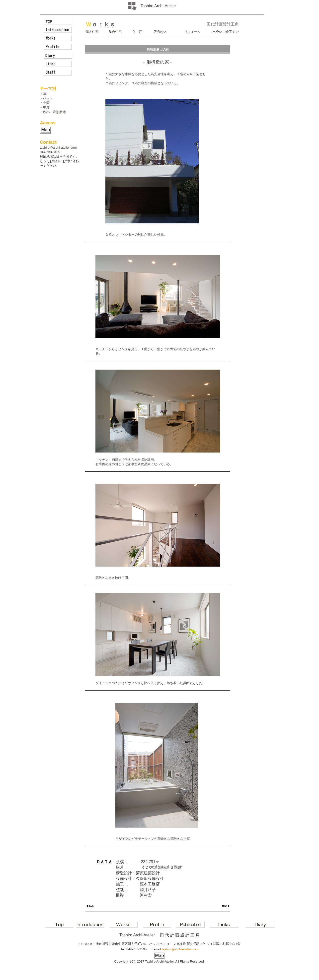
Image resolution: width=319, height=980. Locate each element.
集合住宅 (115, 32)
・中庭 (45, 107)
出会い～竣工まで (226, 32)
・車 (43, 94)
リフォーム (192, 32)
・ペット (46, 98)
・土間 (45, 103)
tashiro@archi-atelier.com (58, 148)
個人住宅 (92, 32)
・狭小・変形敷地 (53, 112)
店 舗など (160, 32)
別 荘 (137, 32)
